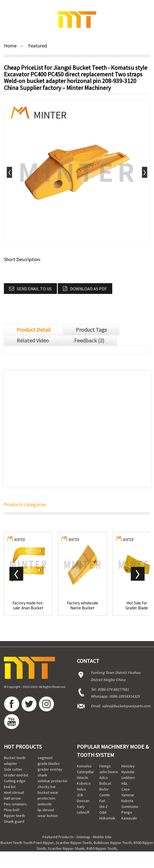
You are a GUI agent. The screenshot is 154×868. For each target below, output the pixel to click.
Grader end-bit (16, 775)
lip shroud (46, 810)
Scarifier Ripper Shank (66, 848)
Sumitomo (130, 807)
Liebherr (128, 778)
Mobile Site (102, 837)
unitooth (45, 804)
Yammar (128, 795)
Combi (105, 795)
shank (42, 775)
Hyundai (128, 772)
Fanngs (105, 766)
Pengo (127, 812)
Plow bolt (12, 810)
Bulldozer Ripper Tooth (113, 843)
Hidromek (107, 818)
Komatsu (84, 766)
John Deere (109, 772)
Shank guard (14, 821)
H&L (125, 783)
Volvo (81, 789)
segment (45, 758)
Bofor (104, 789)
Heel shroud (14, 792)
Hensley (128, 766)
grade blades (49, 763)
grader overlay (50, 769)
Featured (38, 46)
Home (10, 46)
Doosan (83, 801)
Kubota (127, 801)
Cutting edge (15, 781)
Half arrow (12, 798)
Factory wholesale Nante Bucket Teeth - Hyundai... (83, 606)
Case (126, 789)
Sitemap (83, 837)
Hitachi (82, 778)
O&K (103, 812)
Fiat (102, 801)
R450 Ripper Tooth (102, 848)
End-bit (10, 787)
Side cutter (13, 769)
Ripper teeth (14, 816)
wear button (48, 816)
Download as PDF (88, 289)
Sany (81, 807)
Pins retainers (15, 804)
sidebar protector (53, 781)
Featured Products (58, 837)
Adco (104, 778)
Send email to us (34, 289)
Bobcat (105, 783)
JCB (80, 795)
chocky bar (47, 787)
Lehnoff (83, 812)
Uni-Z (103, 807)
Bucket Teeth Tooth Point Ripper (27, 843)
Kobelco (84, 783)
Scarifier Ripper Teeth (74, 843)
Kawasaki (129, 818)
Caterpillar (85, 772)
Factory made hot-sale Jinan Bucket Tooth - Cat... (28, 606)
